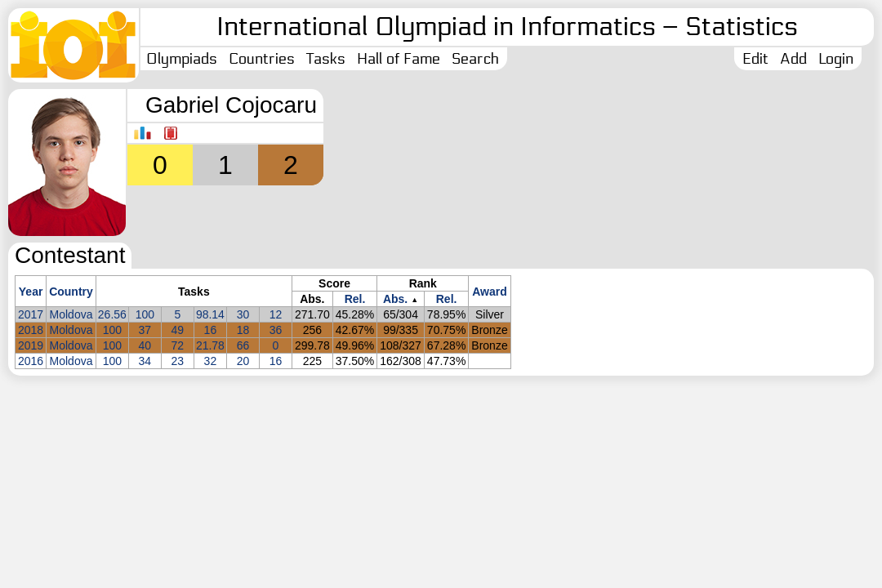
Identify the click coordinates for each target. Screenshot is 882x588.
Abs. (395, 299)
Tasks (326, 59)
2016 (31, 361)
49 (178, 330)
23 (178, 361)
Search (475, 59)
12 (276, 314)
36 (276, 330)
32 (211, 361)
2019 (31, 345)
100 (145, 314)
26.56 (112, 314)
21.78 (210, 345)
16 (211, 330)
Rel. (355, 299)
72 (178, 345)
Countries (262, 59)
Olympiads (182, 59)
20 (243, 361)
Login (836, 59)
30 (243, 314)
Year (31, 292)
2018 (31, 330)
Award (490, 292)
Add (793, 59)
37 (145, 330)
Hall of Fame (399, 59)
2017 (31, 314)
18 (243, 330)
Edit (755, 59)
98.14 (210, 314)
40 (145, 345)
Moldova (71, 314)
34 (145, 361)
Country (71, 292)
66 (243, 345)
